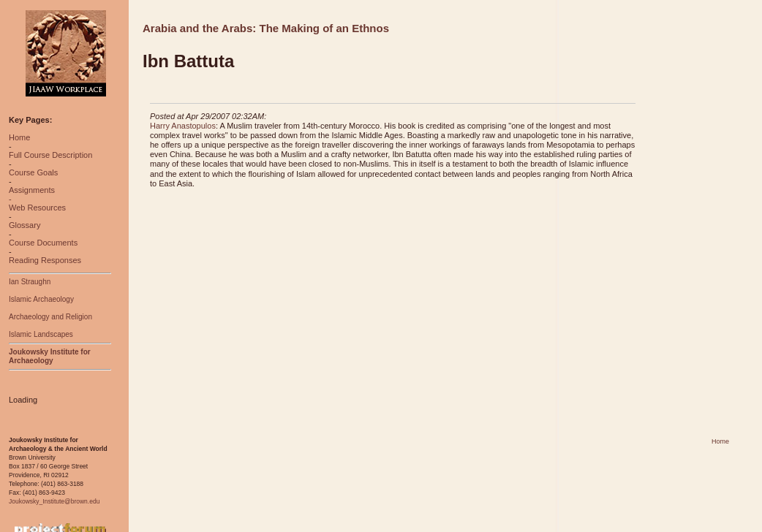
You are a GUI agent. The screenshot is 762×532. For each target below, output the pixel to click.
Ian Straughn (30, 282)
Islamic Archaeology (41, 299)
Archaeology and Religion (50, 317)
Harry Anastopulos (183, 126)
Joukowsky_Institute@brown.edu (54, 501)
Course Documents (43, 243)
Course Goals (33, 172)
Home (19, 137)
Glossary (24, 225)
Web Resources (37, 208)
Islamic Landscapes (41, 334)
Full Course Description (50, 155)
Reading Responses (45, 260)
